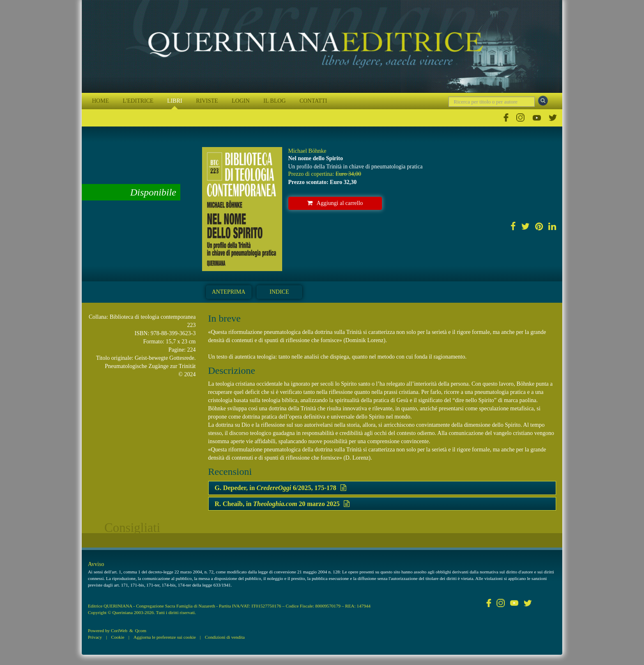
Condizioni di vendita (225, 637)
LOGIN (241, 101)
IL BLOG (274, 101)
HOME (100, 101)
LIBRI (175, 101)
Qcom (141, 630)
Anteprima (229, 292)
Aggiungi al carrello (335, 203)
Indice (279, 292)
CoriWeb (119, 630)
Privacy (95, 637)
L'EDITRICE (138, 101)
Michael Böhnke (307, 151)
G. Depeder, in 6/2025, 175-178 (281, 488)
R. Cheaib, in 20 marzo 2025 (282, 504)
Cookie (117, 637)
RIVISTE (207, 101)
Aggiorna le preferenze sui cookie (165, 637)
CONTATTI (313, 101)
